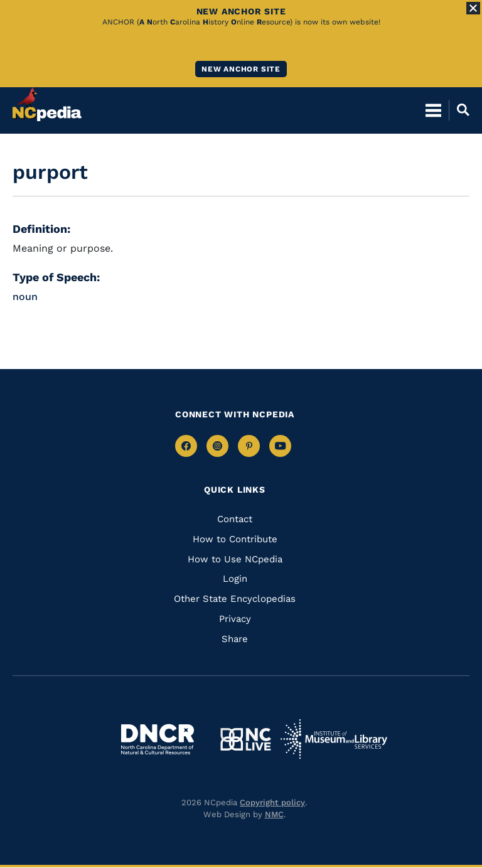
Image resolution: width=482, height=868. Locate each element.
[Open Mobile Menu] (433, 110)
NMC (274, 814)
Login (235, 579)
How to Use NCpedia (235, 559)
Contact (235, 519)
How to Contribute (235, 539)
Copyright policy (272, 802)
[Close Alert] (473, 8)
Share (235, 639)
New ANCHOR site (241, 69)
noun (25, 297)
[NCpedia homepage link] (47, 104)
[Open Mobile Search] (459, 110)
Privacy (235, 619)
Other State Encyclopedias (235, 599)
